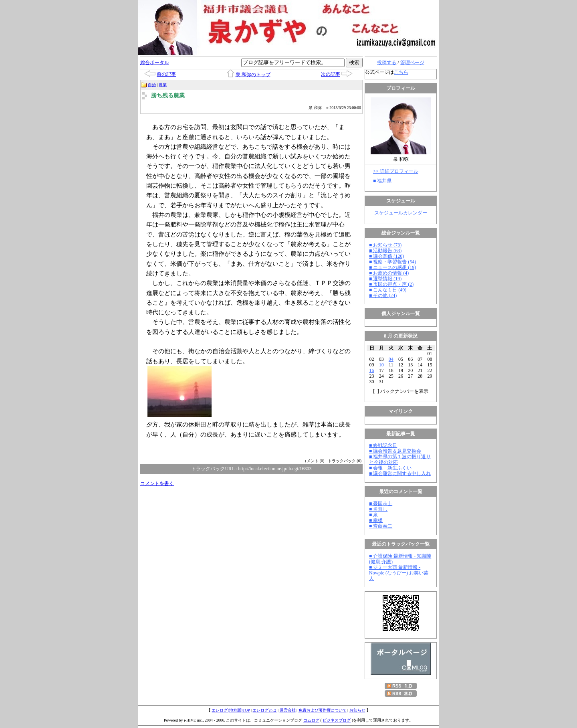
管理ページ (412, 63)
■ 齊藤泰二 (381, 526)
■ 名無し (378, 509)
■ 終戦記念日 (383, 445)
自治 (152, 85)
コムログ (311, 720)
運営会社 (288, 710)
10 (381, 365)
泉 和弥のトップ (253, 75)
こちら (401, 72)
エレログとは (264, 710)
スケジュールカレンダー (401, 213)
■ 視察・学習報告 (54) (392, 262)
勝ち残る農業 (168, 96)
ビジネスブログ (337, 720)
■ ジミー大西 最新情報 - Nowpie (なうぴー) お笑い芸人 (399, 573)
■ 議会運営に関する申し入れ (400, 473)
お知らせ (357, 710)
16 (372, 370)
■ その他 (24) (383, 295)
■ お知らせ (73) (385, 245)
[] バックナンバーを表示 (401, 391)
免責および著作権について (323, 710)
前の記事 (166, 74)
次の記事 (331, 74)
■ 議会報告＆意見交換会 (395, 451)
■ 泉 (373, 515)
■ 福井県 (382, 181)
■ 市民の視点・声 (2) (391, 284)
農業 (163, 85)
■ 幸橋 (376, 520)
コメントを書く (157, 483)
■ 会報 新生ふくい (390, 468)
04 (391, 359)
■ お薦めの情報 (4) (389, 273)
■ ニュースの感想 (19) (392, 267)
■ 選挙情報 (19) (385, 279)
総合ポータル (155, 63)
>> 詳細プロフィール (396, 171)
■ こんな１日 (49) (388, 290)
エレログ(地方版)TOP (231, 710)
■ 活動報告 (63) (385, 251)
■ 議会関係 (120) (386, 256)
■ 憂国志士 (381, 504)
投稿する (387, 63)
